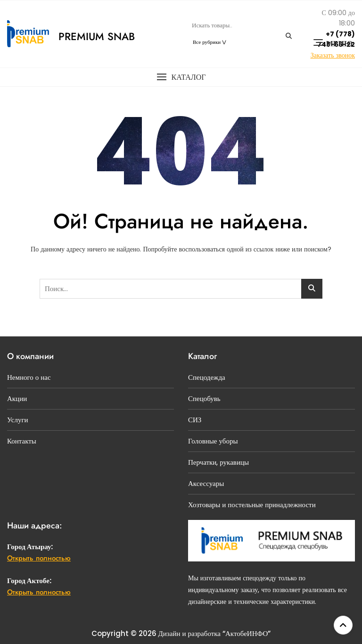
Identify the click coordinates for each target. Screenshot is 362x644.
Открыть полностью (39, 558)
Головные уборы (213, 441)
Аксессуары (206, 483)
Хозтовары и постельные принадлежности (252, 505)
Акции (17, 398)
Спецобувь (204, 398)
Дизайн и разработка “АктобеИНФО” (215, 633)
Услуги (18, 420)
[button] (181, 77)
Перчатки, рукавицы (218, 462)
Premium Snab (97, 36)
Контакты (22, 441)
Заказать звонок (333, 55)
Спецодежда (207, 377)
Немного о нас (29, 377)
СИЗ (195, 420)
